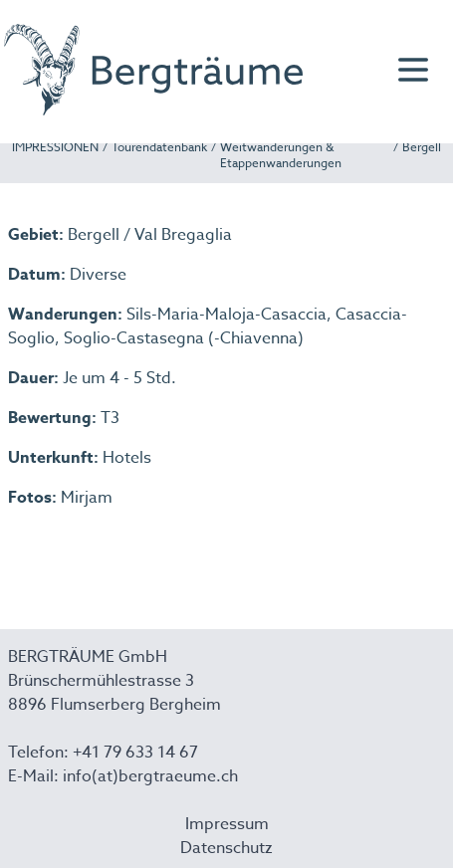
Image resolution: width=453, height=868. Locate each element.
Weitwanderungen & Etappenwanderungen (281, 155)
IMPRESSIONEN (55, 147)
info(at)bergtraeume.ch (150, 776)
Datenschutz (226, 848)
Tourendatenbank (159, 147)
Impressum (227, 824)
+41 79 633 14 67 (135, 753)
